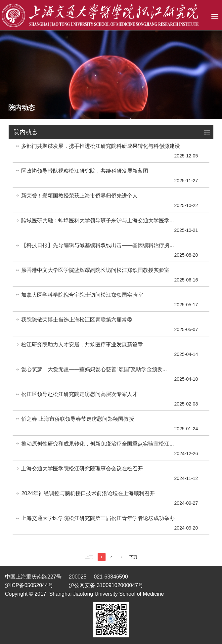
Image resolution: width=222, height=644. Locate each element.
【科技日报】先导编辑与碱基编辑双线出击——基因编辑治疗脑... (97, 245)
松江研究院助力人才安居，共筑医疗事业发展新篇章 (82, 344)
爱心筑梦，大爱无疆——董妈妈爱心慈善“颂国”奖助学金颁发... (94, 369)
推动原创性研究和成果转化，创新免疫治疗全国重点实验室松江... (97, 444)
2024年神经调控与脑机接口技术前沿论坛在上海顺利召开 (88, 493)
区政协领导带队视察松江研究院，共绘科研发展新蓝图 (85, 171)
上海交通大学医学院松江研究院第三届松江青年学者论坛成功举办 (98, 518)
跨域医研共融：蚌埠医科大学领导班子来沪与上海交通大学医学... (97, 220)
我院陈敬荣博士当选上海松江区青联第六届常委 (77, 320)
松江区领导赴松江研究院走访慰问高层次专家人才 (79, 394)
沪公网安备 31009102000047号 (106, 585)
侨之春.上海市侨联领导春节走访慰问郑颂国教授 (77, 419)
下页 (133, 557)
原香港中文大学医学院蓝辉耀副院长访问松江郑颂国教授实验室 (95, 270)
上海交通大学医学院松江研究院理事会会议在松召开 (82, 469)
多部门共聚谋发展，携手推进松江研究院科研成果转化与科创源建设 (101, 146)
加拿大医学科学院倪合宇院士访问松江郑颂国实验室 (82, 295)
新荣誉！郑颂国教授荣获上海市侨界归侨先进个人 (79, 196)
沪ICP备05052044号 (29, 585)
